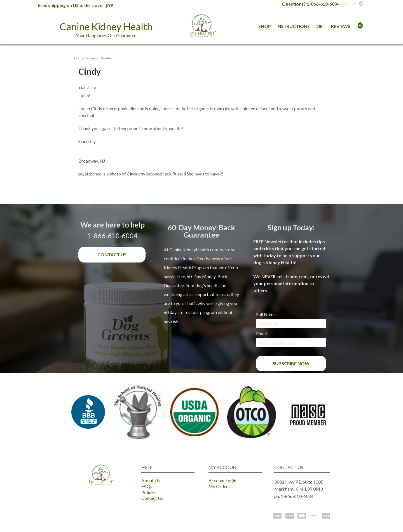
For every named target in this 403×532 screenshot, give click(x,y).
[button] (361, 4)
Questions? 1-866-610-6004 (311, 4)
